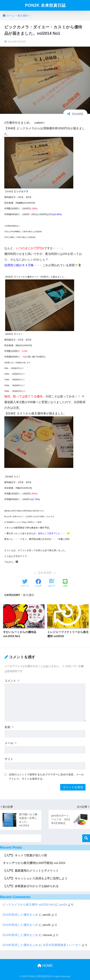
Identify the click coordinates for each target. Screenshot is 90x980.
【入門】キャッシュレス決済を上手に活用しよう (35, 878)
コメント (12, 681)
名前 (9, 727)
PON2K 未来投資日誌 (46, 5)
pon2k (63, 905)
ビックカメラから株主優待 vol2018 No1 (29, 905)
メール (11, 743)
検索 (86, 838)
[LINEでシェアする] (65, 583)
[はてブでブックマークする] (52, 583)
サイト (9, 759)
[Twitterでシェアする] (25, 583)
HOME (45, 966)
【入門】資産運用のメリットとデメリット (31, 871)
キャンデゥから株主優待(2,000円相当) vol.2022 (34, 863)
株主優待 (28, 595)
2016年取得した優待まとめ (20, 915)
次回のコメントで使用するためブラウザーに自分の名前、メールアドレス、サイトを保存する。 (46, 777)
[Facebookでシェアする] (38, 583)
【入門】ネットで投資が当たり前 (25, 855)
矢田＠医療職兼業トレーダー (62, 945)
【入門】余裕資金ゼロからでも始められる (31, 886)
